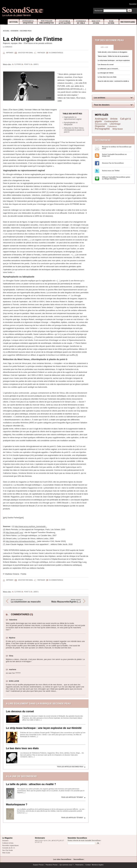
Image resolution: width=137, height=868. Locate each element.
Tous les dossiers (102, 105)
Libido (36, 64)
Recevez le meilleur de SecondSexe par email (117, 148)
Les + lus (104, 47)
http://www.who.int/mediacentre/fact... (21, 541)
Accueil (12, 22)
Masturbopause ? (17, 805)
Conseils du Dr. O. (9, 848)
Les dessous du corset (20, 711)
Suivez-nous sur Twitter (111, 171)
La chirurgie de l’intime (106, 73)
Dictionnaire (128, 22)
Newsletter (133, 4)
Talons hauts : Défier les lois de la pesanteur (113, 56)
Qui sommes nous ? (67, 865)
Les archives (100, 98)
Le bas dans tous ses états (22, 748)
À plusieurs (112, 126)
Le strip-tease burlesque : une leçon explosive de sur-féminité (44, 728)
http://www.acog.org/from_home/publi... (31, 526)
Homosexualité (101, 124)
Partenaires (79, 865)
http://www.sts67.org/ (14, 532)
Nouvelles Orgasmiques (46, 22)
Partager (41, 53)
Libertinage (115, 124)
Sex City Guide (96, 22)
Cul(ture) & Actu (8, 843)
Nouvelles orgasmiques (10, 845)
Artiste (114, 119)
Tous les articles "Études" (72, 797)
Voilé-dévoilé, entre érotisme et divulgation (113, 52)
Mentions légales (98, 865)
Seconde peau (26, 31)
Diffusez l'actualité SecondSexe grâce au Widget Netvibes (116, 178)
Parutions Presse (52, 865)
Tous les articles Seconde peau (70, 767)
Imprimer (10, 53)
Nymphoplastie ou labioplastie (71, 124)
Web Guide (111, 22)
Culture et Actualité (65, 22)
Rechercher (99, 11)
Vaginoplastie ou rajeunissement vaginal (73, 118)
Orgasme (100, 126)
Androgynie (101, 119)
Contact (88, 865)
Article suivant (65, 601)
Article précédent (27, 601)
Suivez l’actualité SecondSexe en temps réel (114, 155)
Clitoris (18, 64)
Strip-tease (118, 129)
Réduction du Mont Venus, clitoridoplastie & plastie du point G (74, 130)
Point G (27, 64)
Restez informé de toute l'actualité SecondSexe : (85, 840)
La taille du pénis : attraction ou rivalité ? (31, 784)
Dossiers (15, 31)
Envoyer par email (26, 53)
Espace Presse (38, 865)
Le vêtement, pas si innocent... (108, 69)
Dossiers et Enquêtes (28, 22)
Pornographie (102, 129)
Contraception (111, 121)
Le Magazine (7, 838)
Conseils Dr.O (81, 22)
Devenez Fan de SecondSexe (113, 163)
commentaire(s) (56, 53)
